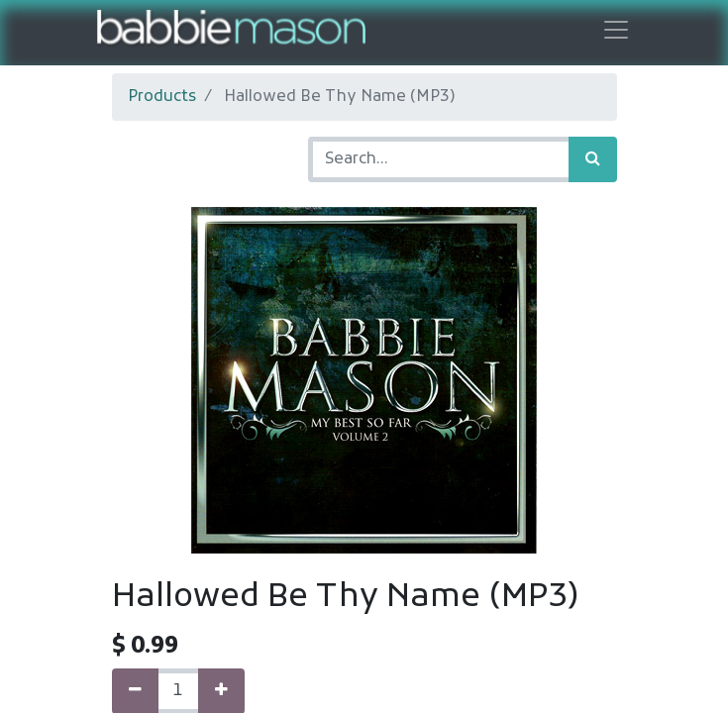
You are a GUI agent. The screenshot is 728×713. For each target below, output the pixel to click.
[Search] (593, 159)
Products (162, 97)
